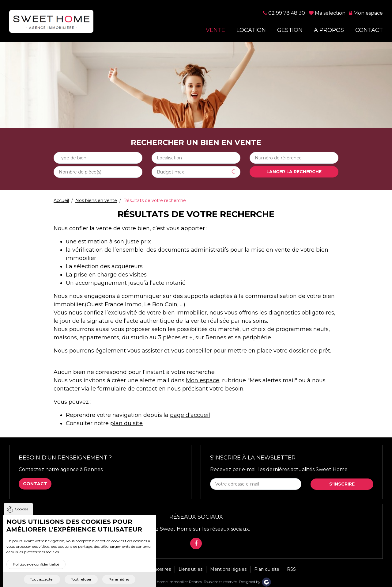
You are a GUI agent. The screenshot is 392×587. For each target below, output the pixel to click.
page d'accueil (190, 415)
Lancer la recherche (294, 172)
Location (251, 30)
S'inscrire (342, 484)
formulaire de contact (127, 389)
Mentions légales (228, 569)
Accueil (61, 200)
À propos (329, 30)
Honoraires (159, 569)
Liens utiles (190, 569)
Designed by (255, 582)
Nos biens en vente (96, 200)
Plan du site (267, 569)
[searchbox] (98, 158)
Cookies (21, 513)
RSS (291, 569)
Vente (215, 30)
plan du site (126, 423)
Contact (369, 30)
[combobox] (98, 158)
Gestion (290, 30)
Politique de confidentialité (36, 568)
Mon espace (203, 380)
